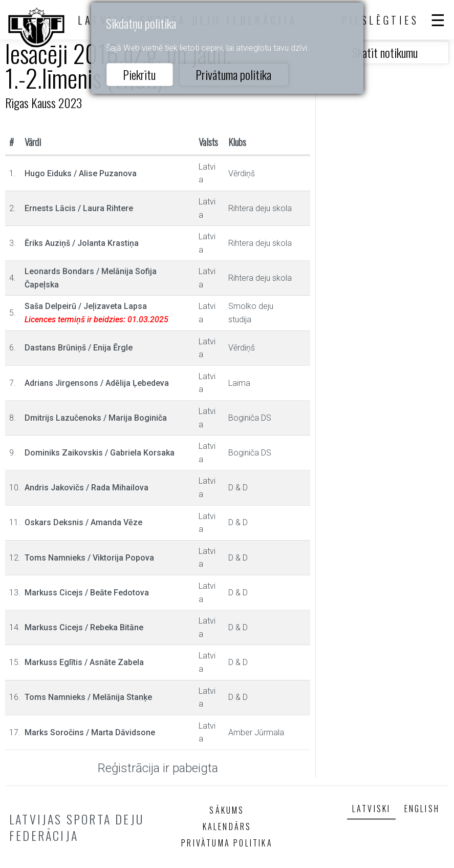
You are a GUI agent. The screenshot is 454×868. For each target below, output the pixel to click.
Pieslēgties (380, 20)
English (422, 809)
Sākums (227, 810)
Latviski (372, 809)
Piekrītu (139, 74)
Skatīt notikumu (385, 52)
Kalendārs (227, 826)
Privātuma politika (233, 74)
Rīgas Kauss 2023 (44, 102)
